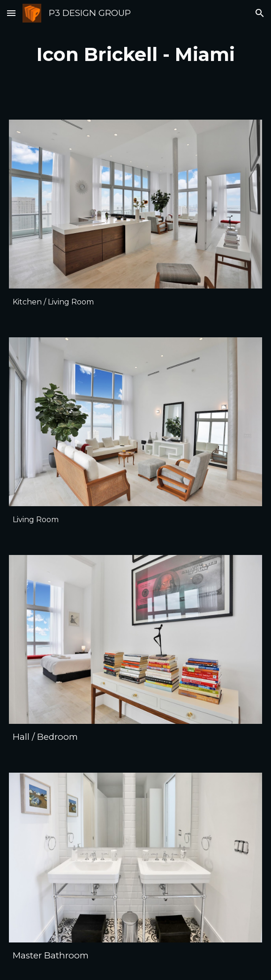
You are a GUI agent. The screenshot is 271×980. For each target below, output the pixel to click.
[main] (135, 54)
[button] (11, 13)
